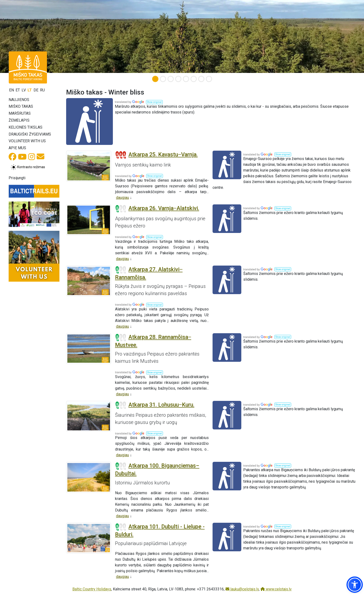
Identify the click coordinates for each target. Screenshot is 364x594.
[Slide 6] (194, 79)
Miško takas (21, 106)
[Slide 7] (201, 79)
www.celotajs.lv (276, 589)
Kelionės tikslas (26, 127)
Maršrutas (20, 113)
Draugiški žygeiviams (30, 134)
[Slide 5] (186, 79)
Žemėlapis (19, 120)
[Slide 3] (171, 79)
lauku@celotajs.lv (242, 589)
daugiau (122, 198)
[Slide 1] (155, 79)
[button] (154, 102)
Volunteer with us (27, 141)
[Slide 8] (209, 79)
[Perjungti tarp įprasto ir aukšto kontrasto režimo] (28, 167)
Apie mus (17, 148)
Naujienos (19, 100)
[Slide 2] (163, 79)
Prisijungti (17, 178)
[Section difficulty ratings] (121, 155)
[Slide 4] (178, 79)
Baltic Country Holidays (92, 589)
